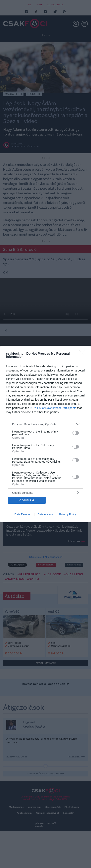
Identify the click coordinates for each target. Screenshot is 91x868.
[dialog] (45, 434)
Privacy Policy (68, 514)
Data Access (45, 514)
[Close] (83, 354)
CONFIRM (27, 500)
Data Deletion (23, 514)
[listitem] (45, 424)
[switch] (76, 433)
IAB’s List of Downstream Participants (53, 408)
